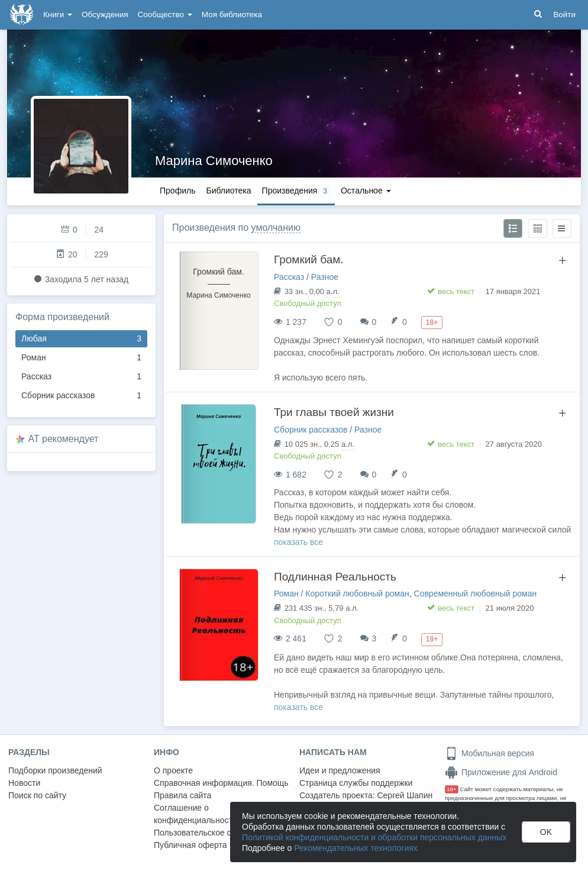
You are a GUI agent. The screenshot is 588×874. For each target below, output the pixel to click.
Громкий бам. (309, 259)
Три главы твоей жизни (334, 412)
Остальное (366, 191)
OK (546, 832)
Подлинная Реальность (335, 577)
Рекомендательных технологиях (356, 848)
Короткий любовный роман (357, 594)
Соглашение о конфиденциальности (196, 814)
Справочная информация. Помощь (221, 783)
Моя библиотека (232, 14)
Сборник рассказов (81, 396)
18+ (452, 789)
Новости (24, 783)
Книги (58, 14)
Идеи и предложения (340, 770)
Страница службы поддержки (356, 783)
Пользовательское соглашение (214, 833)
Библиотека (228, 191)
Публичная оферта (190, 845)
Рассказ (81, 377)
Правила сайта (182, 795)
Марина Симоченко (214, 161)
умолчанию (276, 228)
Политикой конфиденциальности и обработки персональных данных (374, 837)
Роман (81, 358)
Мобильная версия (490, 753)
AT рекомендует (64, 439)
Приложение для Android (501, 772)
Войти (564, 14)
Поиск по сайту (37, 795)
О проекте (173, 770)
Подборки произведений (55, 770)
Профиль (177, 191)
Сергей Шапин (405, 795)
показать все (298, 542)
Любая (81, 339)
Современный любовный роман (476, 594)
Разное (325, 277)
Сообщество (165, 14)
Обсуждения (105, 14)
